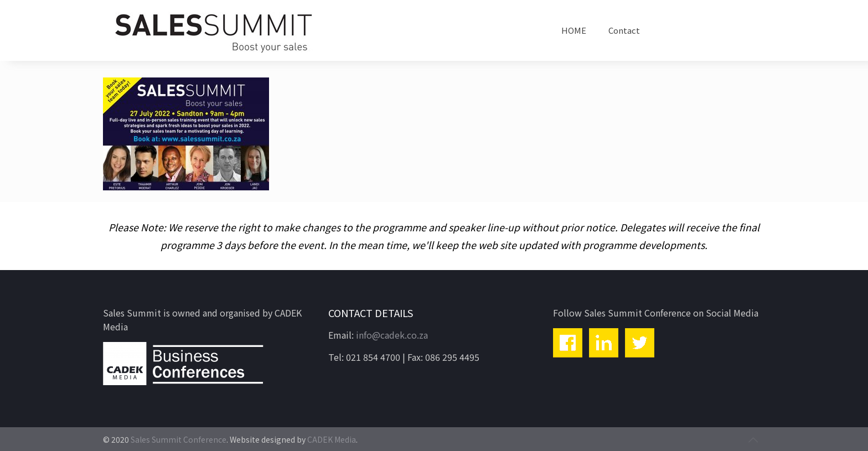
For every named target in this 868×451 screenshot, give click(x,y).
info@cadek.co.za (392, 335)
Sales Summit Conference (179, 439)
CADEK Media (332, 439)
